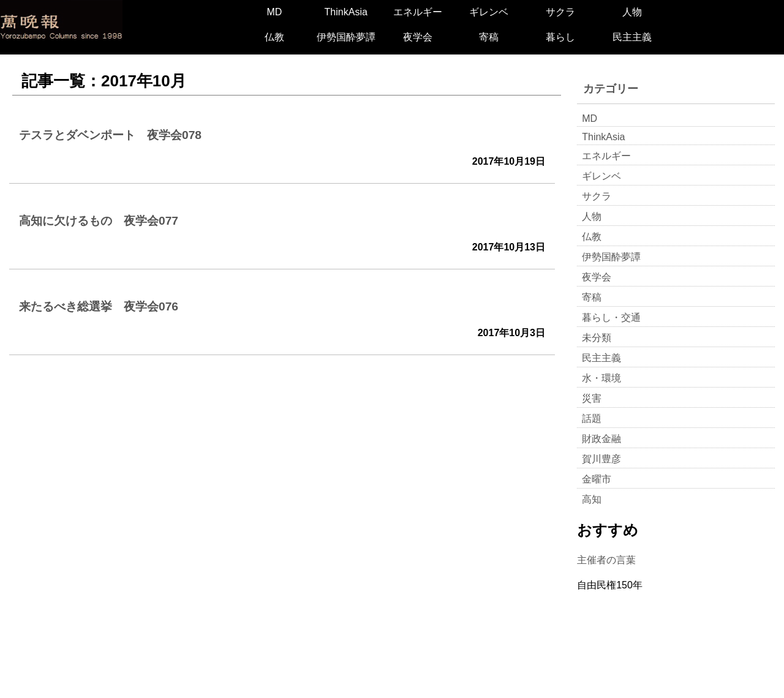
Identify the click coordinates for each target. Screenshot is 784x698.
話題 (592, 418)
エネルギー (418, 12)
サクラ (560, 12)
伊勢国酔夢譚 (346, 37)
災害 (592, 398)
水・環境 (601, 378)
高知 (592, 499)
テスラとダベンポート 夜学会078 (110, 135)
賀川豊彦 (601, 459)
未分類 (597, 338)
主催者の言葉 (606, 560)
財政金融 (601, 439)
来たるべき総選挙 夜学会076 (99, 306)
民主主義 (632, 37)
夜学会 (418, 37)
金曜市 (597, 479)
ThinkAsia (346, 12)
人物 (632, 12)
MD (274, 12)
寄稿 (489, 37)
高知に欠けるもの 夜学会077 (99, 221)
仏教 (274, 37)
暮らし (560, 37)
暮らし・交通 (611, 317)
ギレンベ (489, 12)
